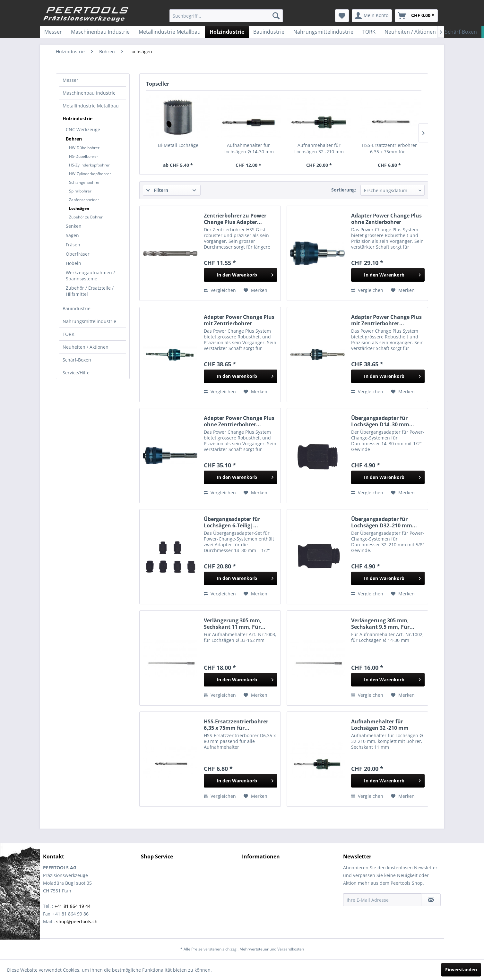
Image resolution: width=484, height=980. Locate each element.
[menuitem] (226, 16)
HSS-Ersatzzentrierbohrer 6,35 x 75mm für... (389, 148)
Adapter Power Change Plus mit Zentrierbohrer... (386, 320)
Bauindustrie (77, 308)
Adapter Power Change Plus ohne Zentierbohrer (386, 219)
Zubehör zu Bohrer (86, 217)
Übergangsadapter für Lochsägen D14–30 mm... (383, 421)
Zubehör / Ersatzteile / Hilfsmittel (90, 291)
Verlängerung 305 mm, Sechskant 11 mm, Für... (235, 624)
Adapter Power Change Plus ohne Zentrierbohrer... (239, 421)
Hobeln (73, 263)
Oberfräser (78, 254)
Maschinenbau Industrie (89, 93)
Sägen (72, 235)
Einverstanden (461, 970)
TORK (69, 334)
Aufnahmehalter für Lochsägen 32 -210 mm (319, 148)
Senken (74, 226)
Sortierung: (344, 190)
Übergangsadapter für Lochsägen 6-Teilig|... (232, 522)
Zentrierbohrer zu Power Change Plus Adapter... (235, 219)
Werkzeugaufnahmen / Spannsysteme (90, 276)
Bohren (74, 139)
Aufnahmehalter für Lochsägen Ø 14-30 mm (249, 148)
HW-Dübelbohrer (84, 148)
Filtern (157, 190)
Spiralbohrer (80, 191)
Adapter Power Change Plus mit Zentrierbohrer (239, 320)
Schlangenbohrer (84, 182)
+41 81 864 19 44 (73, 906)
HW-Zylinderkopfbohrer (90, 174)
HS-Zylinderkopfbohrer (89, 165)
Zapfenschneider (84, 200)
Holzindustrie (78, 119)
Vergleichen (220, 290)
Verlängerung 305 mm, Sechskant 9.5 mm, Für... (383, 624)
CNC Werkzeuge (83, 129)
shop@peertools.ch (77, 921)
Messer (70, 80)
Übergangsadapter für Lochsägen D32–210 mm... (384, 522)
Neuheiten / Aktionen (86, 347)
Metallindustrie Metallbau (91, 106)
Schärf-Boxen (77, 360)
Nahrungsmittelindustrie (89, 321)
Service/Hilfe (76, 373)
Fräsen (73, 245)
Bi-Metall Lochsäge (178, 145)
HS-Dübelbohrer (84, 156)
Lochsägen (79, 208)
